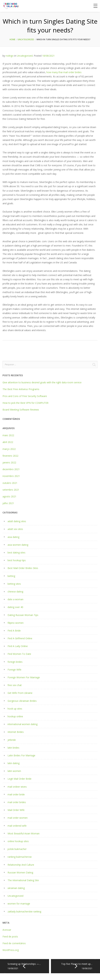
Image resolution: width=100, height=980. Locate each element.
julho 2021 (8, 503)
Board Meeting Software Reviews (21, 410)
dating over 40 (15, 607)
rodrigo (10, 56)
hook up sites (15, 709)
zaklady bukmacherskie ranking (24, 911)
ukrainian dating (16, 888)
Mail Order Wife (16, 810)
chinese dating (15, 592)
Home (12, 39)
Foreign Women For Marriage (24, 677)
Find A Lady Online (18, 646)
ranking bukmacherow (20, 857)
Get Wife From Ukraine (20, 693)
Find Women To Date (19, 654)
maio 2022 (8, 435)
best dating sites (16, 553)
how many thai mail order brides (64, 72)
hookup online (15, 716)
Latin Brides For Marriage (21, 755)
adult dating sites (17, 521)
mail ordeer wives (17, 787)
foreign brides (15, 662)
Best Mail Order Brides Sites (23, 568)
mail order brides (17, 802)
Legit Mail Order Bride (19, 779)
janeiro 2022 (9, 462)
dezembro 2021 (11, 469)
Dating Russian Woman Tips (23, 615)
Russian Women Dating (20, 872)
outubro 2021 (10, 483)
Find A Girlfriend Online (20, 638)
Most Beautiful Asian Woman (24, 833)
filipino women (16, 623)
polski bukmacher (17, 849)
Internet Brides (16, 732)
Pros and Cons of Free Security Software (25, 396)
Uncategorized (26, 39)
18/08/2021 (48, 56)
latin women (14, 771)
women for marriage (19, 904)
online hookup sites (18, 841)
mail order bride (16, 794)
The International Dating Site (23, 880)
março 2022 (9, 449)
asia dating (13, 537)
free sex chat (15, 685)
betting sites (14, 584)
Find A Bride (14, 631)
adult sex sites (15, 529)
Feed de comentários (14, 943)
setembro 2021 (11, 490)
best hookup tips (17, 560)
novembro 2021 (11, 476)
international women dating (23, 724)
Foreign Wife (14, 670)
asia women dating (18, 545)
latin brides (13, 748)
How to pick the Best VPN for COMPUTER (25, 403)
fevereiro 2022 (10, 456)
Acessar (7, 930)
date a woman (15, 599)
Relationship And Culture (21, 865)
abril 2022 (8, 442)
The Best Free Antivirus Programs (21, 389)
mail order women (18, 818)
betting (11, 576)
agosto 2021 (9, 496)
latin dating (14, 763)
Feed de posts (10, 936)
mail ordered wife (17, 826)
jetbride (12, 740)
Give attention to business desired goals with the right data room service (42, 382)
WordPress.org (11, 950)
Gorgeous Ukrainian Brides (22, 701)
